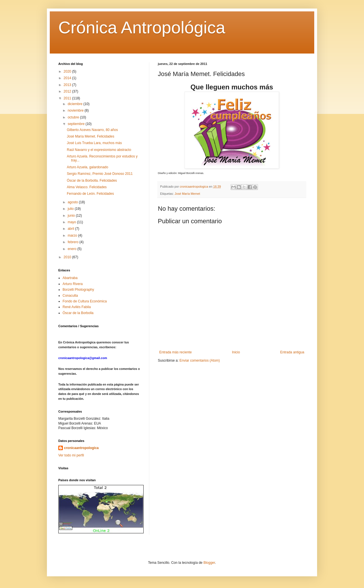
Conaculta (70, 296)
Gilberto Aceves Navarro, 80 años (92, 130)
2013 (68, 85)
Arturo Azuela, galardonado (87, 167)
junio (72, 216)
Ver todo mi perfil (71, 455)
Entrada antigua (292, 352)
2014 (68, 78)
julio (71, 209)
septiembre (77, 124)
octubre (74, 117)
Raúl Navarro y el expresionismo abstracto (99, 150)
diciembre (76, 104)
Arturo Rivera (73, 284)
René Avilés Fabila (77, 307)
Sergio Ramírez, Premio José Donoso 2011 (100, 174)
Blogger (209, 563)
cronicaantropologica (81, 448)
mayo (72, 222)
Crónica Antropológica (142, 27)
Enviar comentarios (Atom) (200, 360)
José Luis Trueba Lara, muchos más (94, 143)
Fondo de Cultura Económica (85, 301)
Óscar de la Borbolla (78, 313)
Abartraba (70, 278)
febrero (74, 242)
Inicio (236, 352)
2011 (68, 98)
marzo (73, 235)
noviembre (76, 110)
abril (71, 229)
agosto (73, 202)
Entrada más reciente (175, 352)
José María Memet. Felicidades (91, 136)
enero (73, 249)
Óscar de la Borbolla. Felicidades (92, 181)
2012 (68, 91)
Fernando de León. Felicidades (90, 194)
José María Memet (187, 194)
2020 (68, 71)
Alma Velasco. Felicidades (87, 187)
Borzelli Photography (78, 290)
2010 (68, 257)
